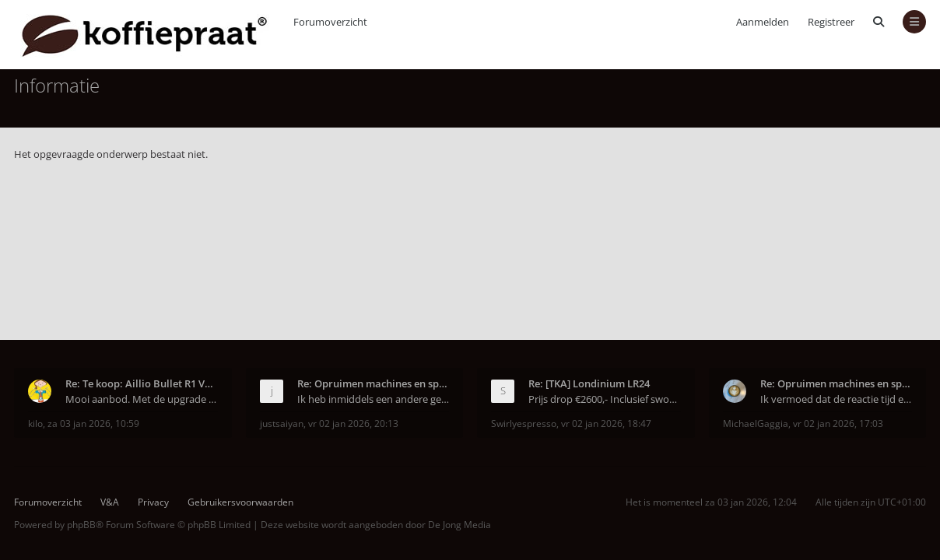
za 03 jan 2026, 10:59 (93, 423)
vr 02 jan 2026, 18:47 (606, 423)
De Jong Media (459, 525)
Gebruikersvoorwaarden (240, 502)
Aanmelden (763, 22)
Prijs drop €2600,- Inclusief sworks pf (605, 399)
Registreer (831, 22)
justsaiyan (282, 423)
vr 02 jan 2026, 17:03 (838, 423)
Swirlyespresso (524, 423)
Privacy (153, 502)
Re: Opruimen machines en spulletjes (374, 383)
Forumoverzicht (48, 502)
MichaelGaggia (756, 423)
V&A (110, 502)
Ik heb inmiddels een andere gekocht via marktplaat (374, 399)
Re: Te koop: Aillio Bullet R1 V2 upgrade (142, 383)
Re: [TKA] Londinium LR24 (589, 383)
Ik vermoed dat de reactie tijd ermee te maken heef (837, 399)
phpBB (81, 525)
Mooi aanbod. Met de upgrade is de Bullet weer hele (142, 399)
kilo (35, 423)
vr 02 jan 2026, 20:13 (353, 423)
